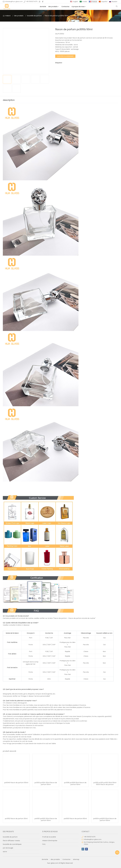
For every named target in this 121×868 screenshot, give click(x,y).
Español (104, 2)
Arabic (85, 2)
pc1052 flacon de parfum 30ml (16, 819)
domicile (43, 7)
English (75, 2)
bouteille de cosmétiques (12, 844)
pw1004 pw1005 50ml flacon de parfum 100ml (105, 820)
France (94, 2)
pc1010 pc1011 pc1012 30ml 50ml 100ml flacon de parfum (105, 784)
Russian (114, 2)
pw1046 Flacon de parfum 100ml (16, 783)
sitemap (76, 859)
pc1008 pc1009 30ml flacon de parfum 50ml (75, 784)
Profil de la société (49, 837)
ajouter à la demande (65, 56)
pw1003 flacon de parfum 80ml (75, 819)
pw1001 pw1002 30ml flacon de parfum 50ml (46, 820)
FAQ (44, 844)
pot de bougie (8, 848)
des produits (53, 7)
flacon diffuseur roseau (11, 841)
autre (5, 852)
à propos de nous (78, 7)
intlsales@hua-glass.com (14, 2)
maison (8, 16)
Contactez (65, 7)
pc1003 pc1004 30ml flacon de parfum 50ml (46, 784)
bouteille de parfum (34, 16)
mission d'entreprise (50, 841)
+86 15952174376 (32, 2)
